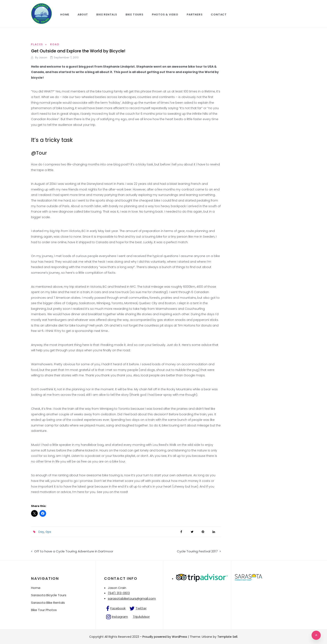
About (83, 14)
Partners (195, 14)
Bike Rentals (107, 14)
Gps (48, 532)
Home (65, 14)
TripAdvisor (141, 617)
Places (37, 44)
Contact (219, 14)
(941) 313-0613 (119, 593)
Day (41, 532)
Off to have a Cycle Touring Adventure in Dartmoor (74, 551)
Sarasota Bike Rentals (48, 603)
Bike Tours (135, 14)
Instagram (120, 617)
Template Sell (227, 637)
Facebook (118, 608)
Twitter (141, 608)
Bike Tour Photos (44, 610)
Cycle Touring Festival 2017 (197, 551)
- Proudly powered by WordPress (164, 637)
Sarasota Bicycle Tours (49, 595)
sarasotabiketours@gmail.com (132, 598)
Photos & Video (165, 14)
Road (55, 44)
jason (43, 57)
